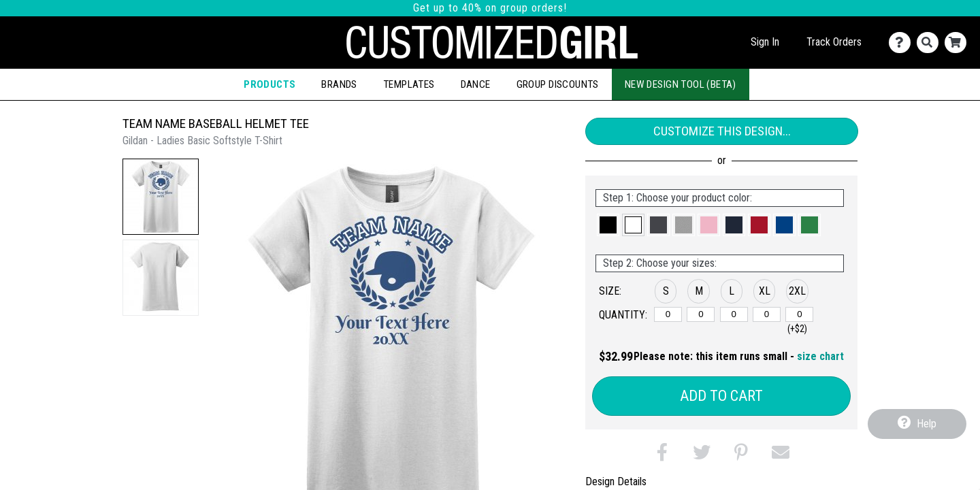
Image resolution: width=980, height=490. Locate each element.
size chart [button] (820, 356)
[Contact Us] (903, 43)
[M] (701, 314)
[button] (161, 197)
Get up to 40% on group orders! (490, 8)
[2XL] (799, 314)
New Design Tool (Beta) (681, 84)
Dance (476, 84)
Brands (339, 84)
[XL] (767, 314)
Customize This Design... (722, 131)
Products (269, 84)
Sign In (765, 42)
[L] (734, 314)
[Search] (931, 43)
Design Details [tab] (616, 481)
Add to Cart (721, 396)
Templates (409, 84)
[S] (668, 314)
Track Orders (834, 42)
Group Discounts (558, 84)
